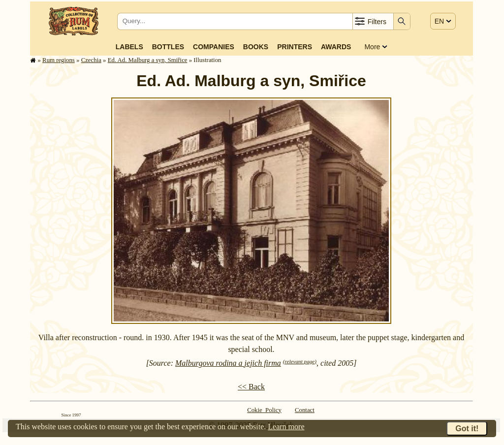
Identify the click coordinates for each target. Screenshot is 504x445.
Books (256, 47)
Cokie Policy (264, 410)
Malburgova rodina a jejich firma (228, 363)
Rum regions (59, 60)
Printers (295, 47)
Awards (336, 47)
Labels (129, 47)
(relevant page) (300, 361)
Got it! (467, 429)
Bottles (168, 47)
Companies (214, 47)
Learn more (286, 427)
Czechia (91, 60)
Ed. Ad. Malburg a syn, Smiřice (148, 60)
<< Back (251, 387)
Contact (305, 410)
